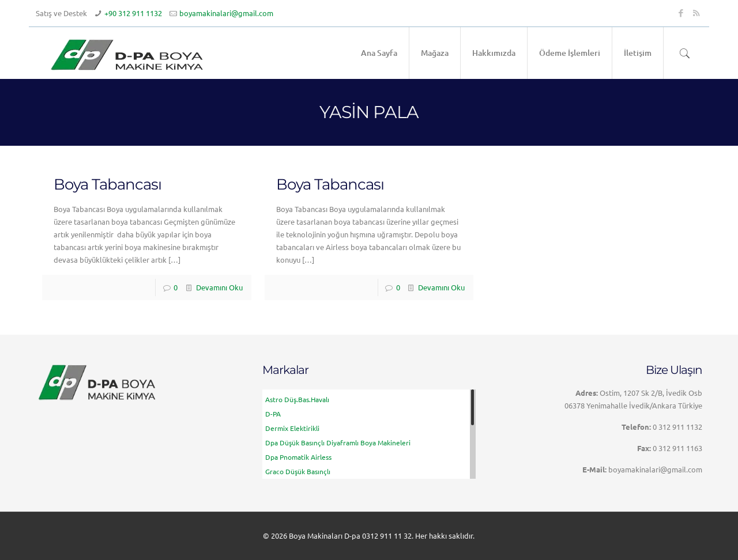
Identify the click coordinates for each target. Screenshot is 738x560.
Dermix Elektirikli (292, 428)
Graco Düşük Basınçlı (298, 471)
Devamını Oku (219, 287)
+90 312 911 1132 (133, 13)
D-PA (273, 414)
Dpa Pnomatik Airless (298, 457)
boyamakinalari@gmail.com (226, 13)
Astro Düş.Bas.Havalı (297, 399)
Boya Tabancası (108, 184)
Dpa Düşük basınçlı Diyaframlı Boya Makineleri (338, 442)
